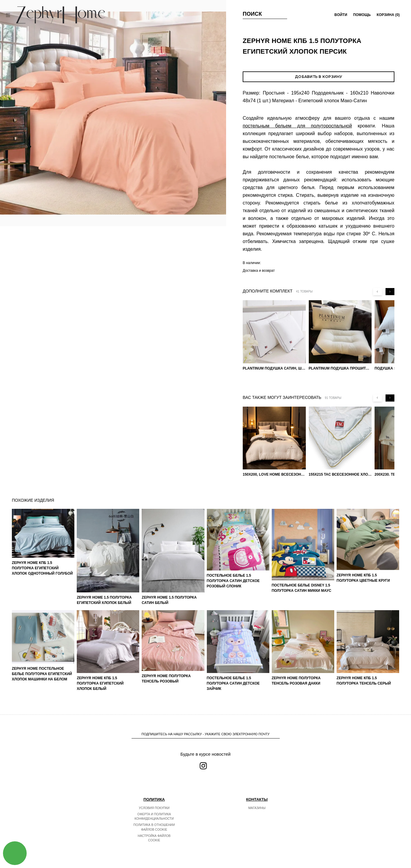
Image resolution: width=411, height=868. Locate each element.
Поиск (252, 14)
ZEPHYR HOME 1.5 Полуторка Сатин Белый (169, 600)
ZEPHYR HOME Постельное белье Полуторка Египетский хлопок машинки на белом (42, 674)
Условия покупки (154, 808)
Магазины (257, 808)
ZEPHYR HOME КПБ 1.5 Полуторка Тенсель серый (364, 681)
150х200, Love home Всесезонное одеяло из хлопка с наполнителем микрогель (274, 474)
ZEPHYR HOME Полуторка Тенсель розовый (166, 679)
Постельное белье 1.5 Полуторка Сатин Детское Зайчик (233, 683)
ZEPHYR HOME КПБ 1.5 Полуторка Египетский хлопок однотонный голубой (42, 568)
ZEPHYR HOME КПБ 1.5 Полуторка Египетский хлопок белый (100, 683)
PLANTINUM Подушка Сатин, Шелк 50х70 (274, 368)
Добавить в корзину (318, 77)
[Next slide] (390, 292)
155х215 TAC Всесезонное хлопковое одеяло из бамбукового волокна (340, 474)
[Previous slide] (378, 292)
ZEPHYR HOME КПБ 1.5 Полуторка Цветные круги (363, 578)
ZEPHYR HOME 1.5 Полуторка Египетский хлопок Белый (104, 600)
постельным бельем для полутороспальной (297, 126)
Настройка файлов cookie (154, 838)
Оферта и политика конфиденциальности (154, 816)
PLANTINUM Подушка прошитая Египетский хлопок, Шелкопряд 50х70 (340, 368)
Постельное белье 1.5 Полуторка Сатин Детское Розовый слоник (233, 581)
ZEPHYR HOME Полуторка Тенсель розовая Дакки (296, 681)
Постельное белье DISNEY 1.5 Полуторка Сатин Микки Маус (302, 588)
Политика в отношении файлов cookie (154, 827)
